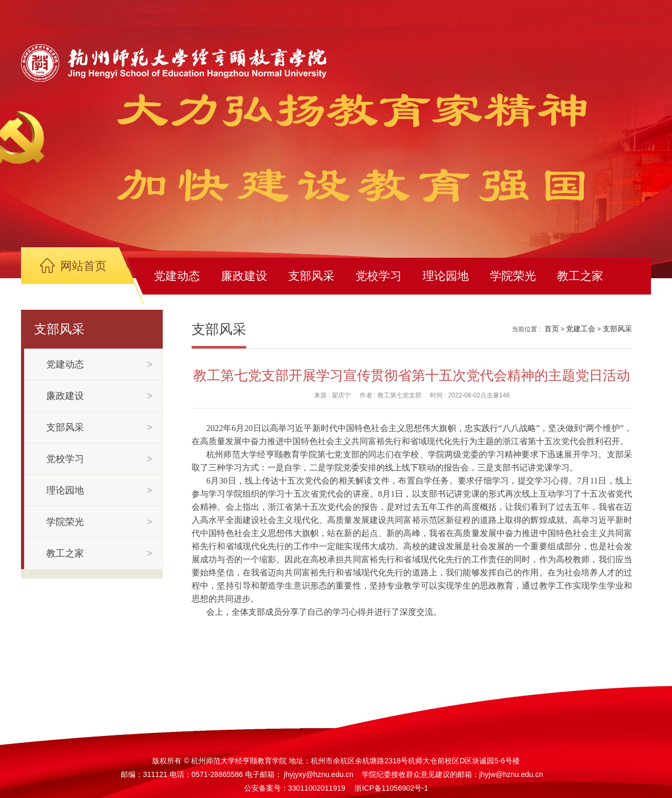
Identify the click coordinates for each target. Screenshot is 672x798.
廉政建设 (244, 276)
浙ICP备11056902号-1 (391, 788)
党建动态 (177, 276)
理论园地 (446, 276)
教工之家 (580, 276)
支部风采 (311, 276)
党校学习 (379, 276)
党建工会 (581, 329)
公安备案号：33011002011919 (295, 788)
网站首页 (83, 266)
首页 (552, 329)
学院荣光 (513, 276)
